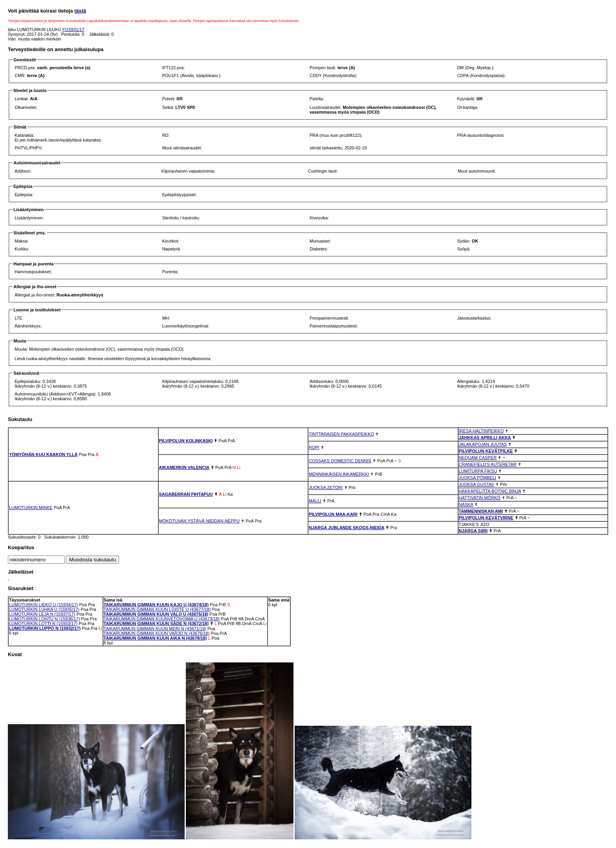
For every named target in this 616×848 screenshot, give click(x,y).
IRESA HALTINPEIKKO (481, 431)
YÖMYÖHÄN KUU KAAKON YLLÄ (43, 454)
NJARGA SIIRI (473, 531)
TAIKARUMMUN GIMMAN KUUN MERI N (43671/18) (155, 629)
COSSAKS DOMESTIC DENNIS (340, 461)
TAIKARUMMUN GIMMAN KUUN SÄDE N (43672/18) (156, 624)
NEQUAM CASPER (478, 458)
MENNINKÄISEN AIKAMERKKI (339, 474)
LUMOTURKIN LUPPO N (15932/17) (45, 628)
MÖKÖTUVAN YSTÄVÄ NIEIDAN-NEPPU (200, 521)
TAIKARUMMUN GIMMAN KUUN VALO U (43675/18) (156, 614)
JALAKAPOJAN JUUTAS (483, 444)
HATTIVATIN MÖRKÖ (480, 498)
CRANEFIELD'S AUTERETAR (488, 464)
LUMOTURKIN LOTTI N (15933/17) (43, 624)
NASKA (466, 504)
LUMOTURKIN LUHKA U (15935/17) (44, 609)
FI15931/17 (73, 29)
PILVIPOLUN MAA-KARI (333, 514)
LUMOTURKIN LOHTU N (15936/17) (44, 619)
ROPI (314, 447)
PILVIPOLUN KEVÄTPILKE (486, 451)
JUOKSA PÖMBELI (478, 478)
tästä (80, 11)
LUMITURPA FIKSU (478, 471)
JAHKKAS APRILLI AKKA (485, 438)
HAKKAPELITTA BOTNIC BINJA (490, 491)
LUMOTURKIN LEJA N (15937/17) (42, 614)
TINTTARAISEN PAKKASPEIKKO (341, 434)
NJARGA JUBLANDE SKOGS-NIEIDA (346, 528)
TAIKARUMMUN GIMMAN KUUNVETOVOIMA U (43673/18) (162, 619)
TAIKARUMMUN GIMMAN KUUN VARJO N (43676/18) (157, 633)
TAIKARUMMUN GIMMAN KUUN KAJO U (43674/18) (156, 605)
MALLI (315, 501)
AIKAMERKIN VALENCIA (184, 467)
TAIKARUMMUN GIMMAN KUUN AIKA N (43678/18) (155, 638)
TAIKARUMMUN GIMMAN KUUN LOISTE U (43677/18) (157, 609)
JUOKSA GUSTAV (477, 484)
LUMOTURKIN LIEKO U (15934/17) (43, 605)
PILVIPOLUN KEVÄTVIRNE (486, 518)
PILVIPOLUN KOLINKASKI (186, 441)
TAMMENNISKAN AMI (481, 511)
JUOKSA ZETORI (326, 487)
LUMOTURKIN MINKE (31, 508)
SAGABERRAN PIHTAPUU (186, 494)
